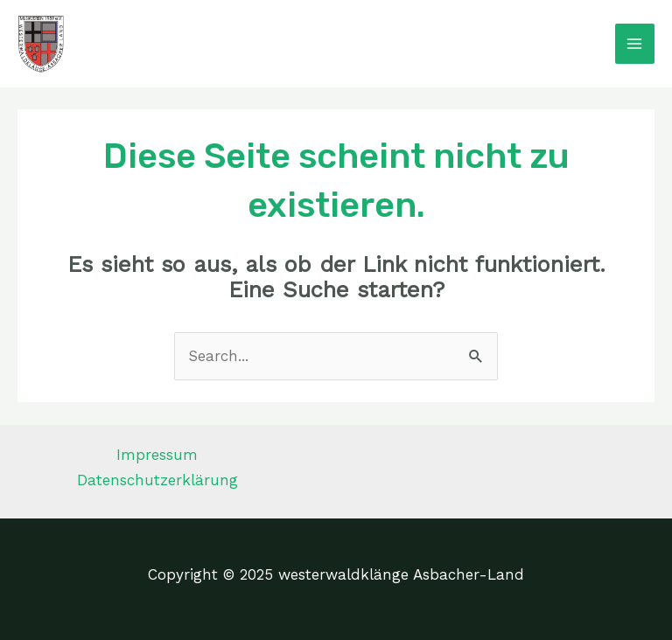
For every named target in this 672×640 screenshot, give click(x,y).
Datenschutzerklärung (157, 480)
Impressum (157, 455)
